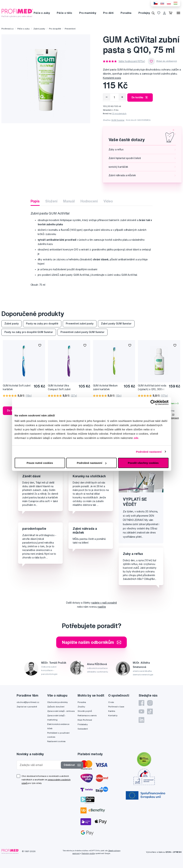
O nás (111, 702)
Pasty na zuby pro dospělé (42, 324)
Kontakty (113, 715)
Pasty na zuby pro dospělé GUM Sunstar (29, 332)
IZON (168, 852)
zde (136, 438)
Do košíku (140, 97)
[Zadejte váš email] (40, 765)
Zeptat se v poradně (27, 707)
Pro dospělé (55, 29)
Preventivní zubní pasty (80, 324)
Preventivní (70, 29)
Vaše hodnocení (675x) (132, 61)
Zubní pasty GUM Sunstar (116, 324)
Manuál (69, 201)
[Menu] (178, 13)
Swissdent (83, 729)
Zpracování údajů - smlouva (61, 711)
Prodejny (144, 13)
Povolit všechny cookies (143, 463)
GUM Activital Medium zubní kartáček (105, 387)
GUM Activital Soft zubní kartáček (17, 387)
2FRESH (177, 852)
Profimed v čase (116, 707)
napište (102, 607)
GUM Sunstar (118, 120)
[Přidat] (122, 97)
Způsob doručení (56, 707)
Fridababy (83, 724)
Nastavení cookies (56, 741)
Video (108, 201)
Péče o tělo (64, 13)
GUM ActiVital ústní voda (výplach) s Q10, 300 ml (152, 387)
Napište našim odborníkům (91, 642)
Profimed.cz (7, 29)
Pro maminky (88, 13)
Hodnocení (89, 201)
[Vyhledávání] (153, 13)
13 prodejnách (119, 113)
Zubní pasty (39, 29)
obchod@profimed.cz (28, 702)
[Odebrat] (107, 97)
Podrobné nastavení (149, 452)
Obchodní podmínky (58, 702)
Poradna (126, 13)
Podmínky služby (88, 853)
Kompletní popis (112, 78)
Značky (81, 707)
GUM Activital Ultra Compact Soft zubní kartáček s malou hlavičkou (59, 388)
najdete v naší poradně (104, 603)
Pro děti (108, 13)
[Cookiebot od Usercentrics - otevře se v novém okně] (153, 402)
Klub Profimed (85, 720)
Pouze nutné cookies (40, 463)
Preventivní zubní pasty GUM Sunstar (82, 332)
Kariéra (112, 711)
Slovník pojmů (85, 711)
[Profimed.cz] (17, 13)
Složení (51, 201)
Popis (35, 201)
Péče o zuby (42, 13)
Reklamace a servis (87, 715)
